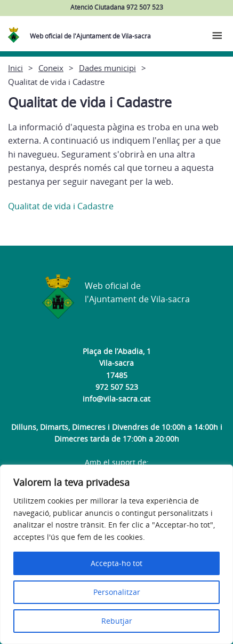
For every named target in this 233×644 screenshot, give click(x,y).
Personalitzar (117, 592)
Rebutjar (117, 621)
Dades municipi (107, 68)
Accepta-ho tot (116, 563)
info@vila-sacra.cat (116, 399)
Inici (15, 68)
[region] (116, 554)
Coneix (51, 68)
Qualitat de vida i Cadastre (61, 206)
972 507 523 (117, 387)
